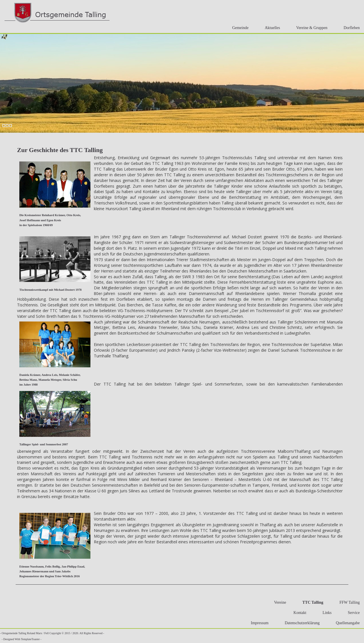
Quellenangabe (346, 623)
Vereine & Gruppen (310, 28)
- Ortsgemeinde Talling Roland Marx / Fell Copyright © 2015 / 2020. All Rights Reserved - (52, 633)
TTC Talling (311, 602)
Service (352, 613)
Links (325, 613)
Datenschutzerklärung (300, 623)
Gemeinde (239, 28)
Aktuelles (271, 28)
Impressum (258, 623)
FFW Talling (348, 602)
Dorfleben (350, 28)
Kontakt (298, 613)
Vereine (278, 602)
